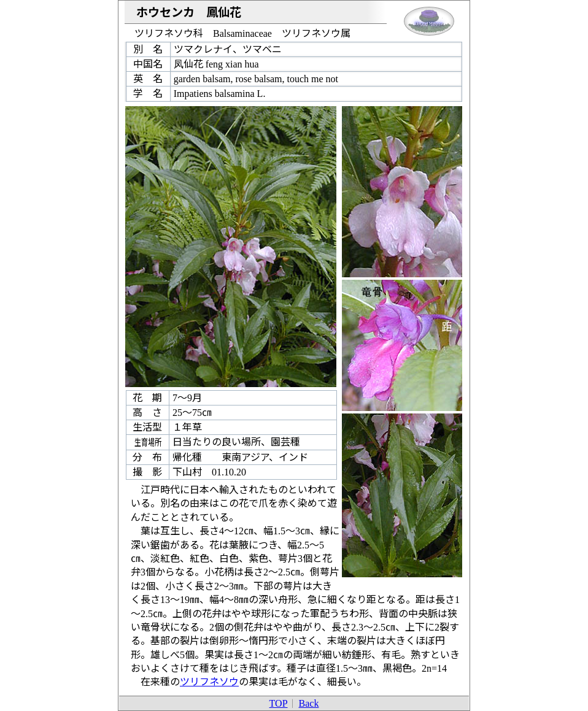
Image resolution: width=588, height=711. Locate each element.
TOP (279, 703)
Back (309, 703)
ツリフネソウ (209, 682)
